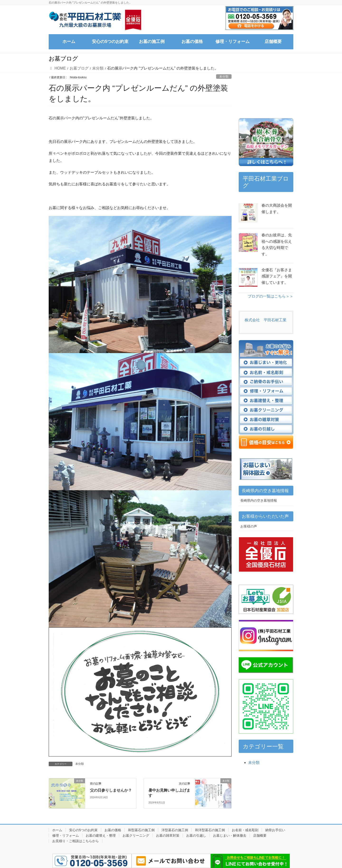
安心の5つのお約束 (83, 830)
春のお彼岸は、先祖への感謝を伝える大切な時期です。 (277, 244)
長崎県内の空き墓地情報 (259, 500)
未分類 (224, 77)
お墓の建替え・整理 (101, 835)
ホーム (57, 830)
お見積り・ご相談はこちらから (76, 841)
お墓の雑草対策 (168, 835)
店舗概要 (260, 835)
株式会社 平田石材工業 (266, 320)
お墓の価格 (113, 830)
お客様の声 (249, 526)
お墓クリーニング (136, 835)
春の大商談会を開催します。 (277, 208)
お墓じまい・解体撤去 (230, 835)
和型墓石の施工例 (141, 830)
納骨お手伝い (275, 830)
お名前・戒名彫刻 (245, 830)
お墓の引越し (196, 835)
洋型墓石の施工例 (175, 830)
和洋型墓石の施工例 (210, 830)
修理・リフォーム (66, 835)
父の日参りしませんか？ (111, 790)
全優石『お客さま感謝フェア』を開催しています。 (277, 276)
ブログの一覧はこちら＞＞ (271, 296)
